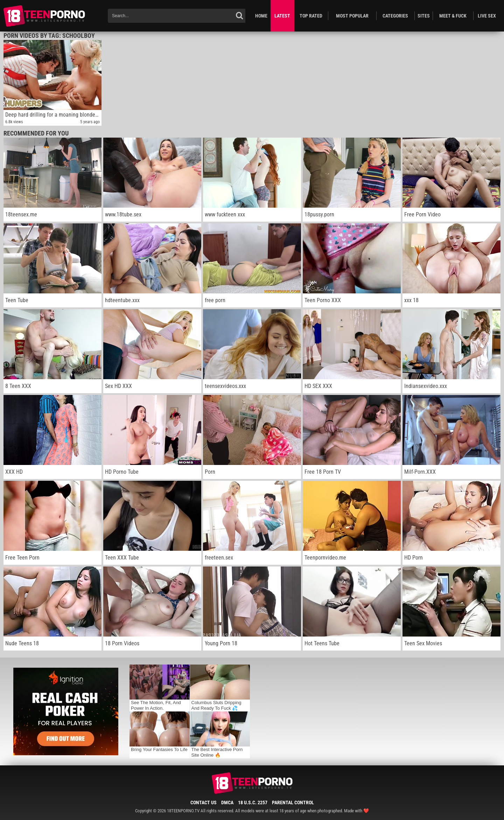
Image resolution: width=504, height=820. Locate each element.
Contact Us (204, 802)
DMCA (227, 802)
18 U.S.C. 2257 (253, 802)
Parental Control (293, 802)
